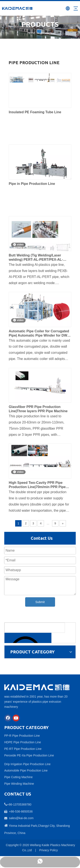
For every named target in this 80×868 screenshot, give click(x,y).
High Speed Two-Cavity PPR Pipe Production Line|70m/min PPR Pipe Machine (37, 485)
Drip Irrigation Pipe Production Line (27, 764)
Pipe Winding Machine (19, 784)
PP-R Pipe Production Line (22, 736)
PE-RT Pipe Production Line (23, 749)
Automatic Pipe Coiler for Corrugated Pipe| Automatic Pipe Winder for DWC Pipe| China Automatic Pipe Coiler (39, 333)
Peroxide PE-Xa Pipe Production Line (29, 755)
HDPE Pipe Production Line (23, 742)
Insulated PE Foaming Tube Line (35, 112)
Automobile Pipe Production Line (26, 770)
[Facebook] (8, 718)
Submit (40, 602)
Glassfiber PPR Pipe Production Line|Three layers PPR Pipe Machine (38, 409)
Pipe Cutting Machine (18, 777)
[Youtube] (16, 718)
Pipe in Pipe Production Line (32, 184)
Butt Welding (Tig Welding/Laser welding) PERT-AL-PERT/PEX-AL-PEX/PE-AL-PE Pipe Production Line (38, 258)
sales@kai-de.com (21, 818)
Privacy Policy (49, 850)
